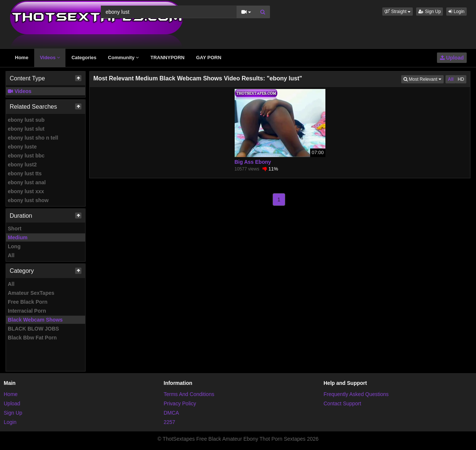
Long (14, 246)
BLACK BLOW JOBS (33, 329)
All (11, 255)
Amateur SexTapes (31, 293)
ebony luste (22, 147)
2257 (169, 422)
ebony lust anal (27, 182)
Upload (452, 58)
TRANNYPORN (167, 58)
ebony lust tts (25, 173)
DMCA (171, 413)
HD (461, 79)
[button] (398, 12)
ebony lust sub (26, 120)
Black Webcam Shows (35, 320)
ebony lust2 (22, 165)
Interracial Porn (27, 311)
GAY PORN (209, 58)
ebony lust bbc (26, 156)
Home (22, 58)
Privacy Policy (180, 403)
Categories (84, 58)
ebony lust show (28, 200)
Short (15, 229)
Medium (18, 237)
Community (123, 58)
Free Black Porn (28, 302)
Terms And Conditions (189, 394)
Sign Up (430, 12)
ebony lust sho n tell (33, 138)
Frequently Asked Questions (356, 394)
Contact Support (342, 403)
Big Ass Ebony (253, 162)
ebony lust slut (26, 129)
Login (456, 12)
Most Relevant (424, 79)
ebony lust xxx (26, 191)
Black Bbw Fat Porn (32, 338)
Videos (50, 58)
